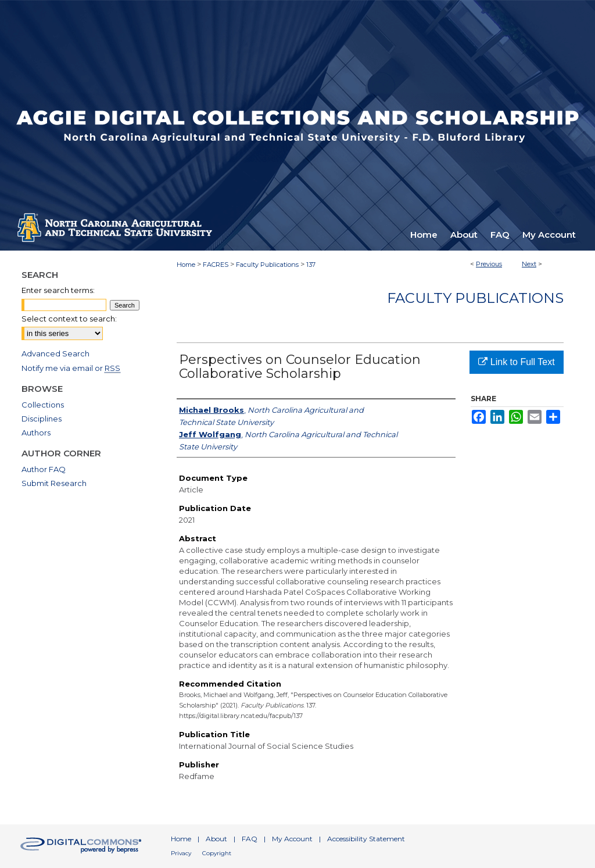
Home (186, 265)
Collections (43, 405)
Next (529, 264)
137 (311, 265)
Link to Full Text (516, 362)
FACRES (216, 265)
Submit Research (54, 483)
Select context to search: (69, 319)
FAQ (250, 839)
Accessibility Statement (366, 839)
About (216, 839)
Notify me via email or (71, 368)
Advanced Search (55, 353)
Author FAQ (44, 469)
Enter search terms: (58, 290)
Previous (489, 264)
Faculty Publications (267, 265)
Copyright (217, 853)
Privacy (181, 853)
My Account (292, 839)
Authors (36, 433)
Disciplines (42, 419)
